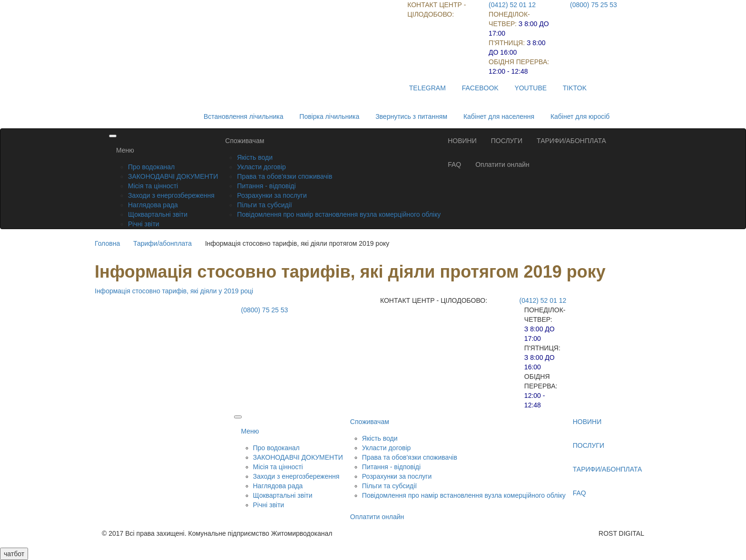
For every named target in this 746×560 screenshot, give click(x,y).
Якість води (255, 157)
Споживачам (245, 141)
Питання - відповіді (266, 186)
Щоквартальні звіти (158, 214)
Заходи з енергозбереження (171, 195)
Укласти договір (261, 167)
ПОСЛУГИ (507, 141)
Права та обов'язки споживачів (285, 176)
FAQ (454, 164)
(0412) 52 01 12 (512, 5)
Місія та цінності (153, 186)
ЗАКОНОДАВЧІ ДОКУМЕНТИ (173, 176)
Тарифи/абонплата (162, 243)
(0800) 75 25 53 (594, 5)
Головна (107, 243)
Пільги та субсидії (264, 205)
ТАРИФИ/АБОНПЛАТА (571, 141)
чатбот (14, 554)
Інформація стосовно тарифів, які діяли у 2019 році (174, 291)
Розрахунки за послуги (272, 195)
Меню (125, 150)
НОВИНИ (462, 141)
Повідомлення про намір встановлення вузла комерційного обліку (339, 214)
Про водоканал (151, 167)
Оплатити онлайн (502, 164)
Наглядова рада (153, 205)
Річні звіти (144, 224)
